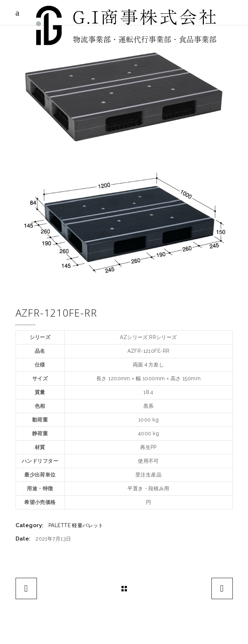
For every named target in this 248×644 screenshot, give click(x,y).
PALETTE (60, 525)
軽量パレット (88, 525)
